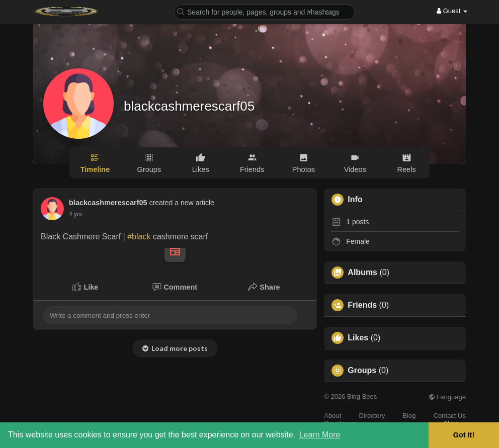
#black (139, 237)
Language (447, 397)
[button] (265, 11)
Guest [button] (452, 11)
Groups (362, 371)
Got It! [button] (464, 435)
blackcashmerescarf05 (189, 106)
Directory (372, 416)
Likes (358, 338)
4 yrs (75, 214)
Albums (362, 273)
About (332, 416)
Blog (409, 416)
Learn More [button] (320, 435)
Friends (362, 305)
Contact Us (450, 416)
